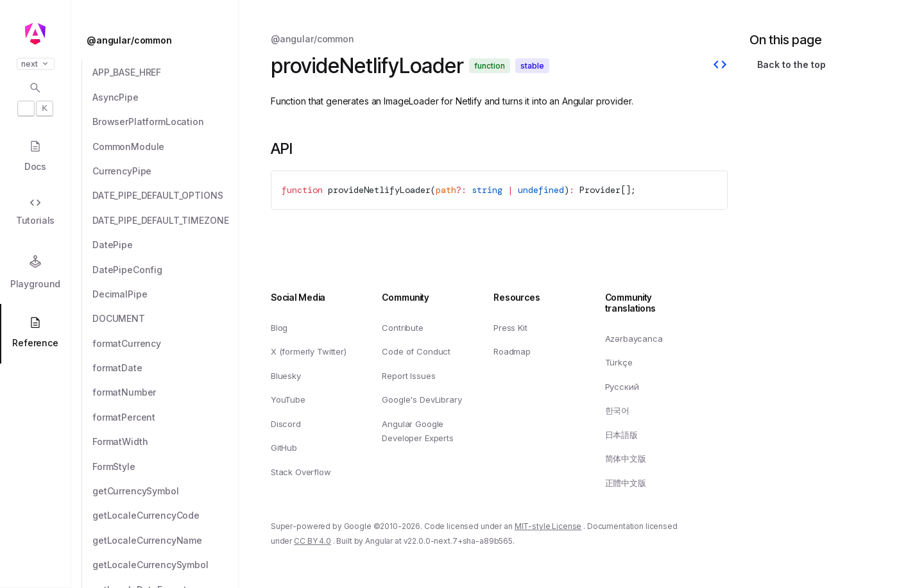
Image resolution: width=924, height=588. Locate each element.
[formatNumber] (166, 392)
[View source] (720, 66)
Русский (622, 387)
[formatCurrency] (166, 344)
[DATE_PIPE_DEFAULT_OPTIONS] (166, 196)
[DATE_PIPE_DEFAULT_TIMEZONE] (166, 221)
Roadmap (512, 351)
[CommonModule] (166, 147)
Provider (600, 190)
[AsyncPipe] (166, 97)
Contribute (402, 328)
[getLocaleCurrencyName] (166, 541)
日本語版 (621, 435)
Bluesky (286, 376)
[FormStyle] (166, 467)
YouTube (288, 399)
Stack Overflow (301, 472)
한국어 (618, 410)
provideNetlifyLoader (379, 190)
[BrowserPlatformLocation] (166, 122)
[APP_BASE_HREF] (166, 72)
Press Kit (510, 328)
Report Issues (408, 376)
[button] (35, 538)
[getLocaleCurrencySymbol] (166, 565)
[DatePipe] (166, 245)
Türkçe (619, 362)
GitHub (284, 448)
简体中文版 (626, 459)
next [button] (36, 64)
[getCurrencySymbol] (166, 491)
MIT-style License (548, 527)
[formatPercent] (166, 417)
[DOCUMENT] (166, 319)
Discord (286, 424)
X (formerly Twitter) (309, 351)
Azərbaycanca (634, 339)
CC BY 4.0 (312, 541)
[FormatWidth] (166, 442)
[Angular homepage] (35, 34)
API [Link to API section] (282, 148)
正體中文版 (626, 483)
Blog (279, 328)
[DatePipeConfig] (166, 270)
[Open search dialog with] (35, 99)
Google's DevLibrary (422, 399)
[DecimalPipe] (166, 294)
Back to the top (791, 64)
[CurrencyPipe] (166, 171)
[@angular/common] (158, 40)
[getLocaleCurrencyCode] (166, 516)
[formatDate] (166, 368)
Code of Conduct (416, 351)
